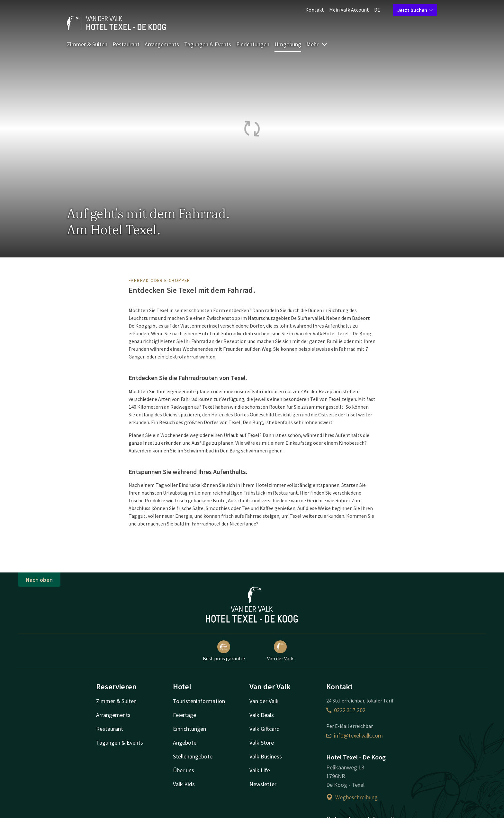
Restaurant (126, 44)
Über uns (184, 770)
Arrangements (162, 44)
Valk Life (260, 770)
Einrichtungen (253, 44)
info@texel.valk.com (355, 735)
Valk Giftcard (265, 729)
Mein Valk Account (349, 10)
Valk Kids (184, 784)
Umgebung (288, 44)
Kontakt (315, 10)
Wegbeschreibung (352, 797)
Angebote (185, 743)
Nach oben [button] (39, 580)
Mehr (317, 44)
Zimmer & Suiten (87, 44)
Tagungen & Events (208, 44)
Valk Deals (262, 715)
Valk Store (262, 743)
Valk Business (266, 756)
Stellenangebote (193, 756)
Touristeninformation (199, 701)
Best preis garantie (224, 651)
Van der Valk (280, 651)
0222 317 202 (346, 710)
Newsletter (263, 784)
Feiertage (184, 715)
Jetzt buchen (415, 10)
